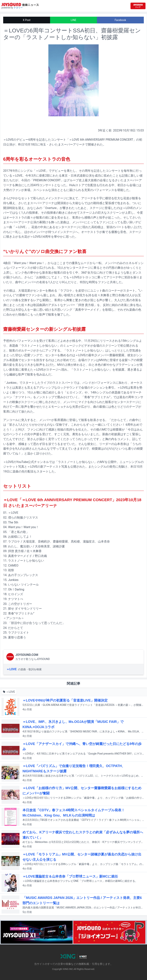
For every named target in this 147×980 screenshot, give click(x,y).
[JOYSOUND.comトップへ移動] (138, 6)
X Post (27, 20)
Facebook (120, 20)
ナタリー (18, 8)
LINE (73, 20)
